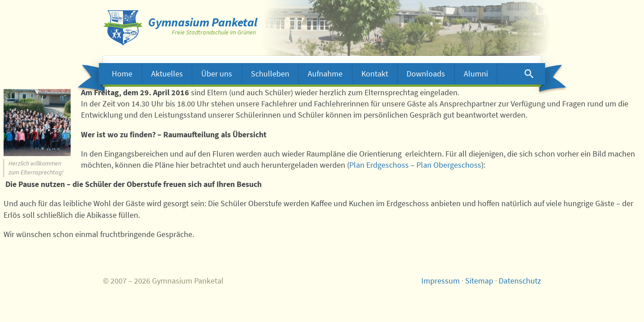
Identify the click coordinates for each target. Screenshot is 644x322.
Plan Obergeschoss (449, 165)
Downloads (426, 74)
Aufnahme (325, 74)
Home (122, 74)
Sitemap (479, 281)
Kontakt (375, 74)
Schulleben (270, 74)
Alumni (476, 74)
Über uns (217, 74)
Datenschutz (520, 281)
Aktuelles (167, 74)
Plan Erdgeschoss (379, 165)
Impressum (441, 281)
